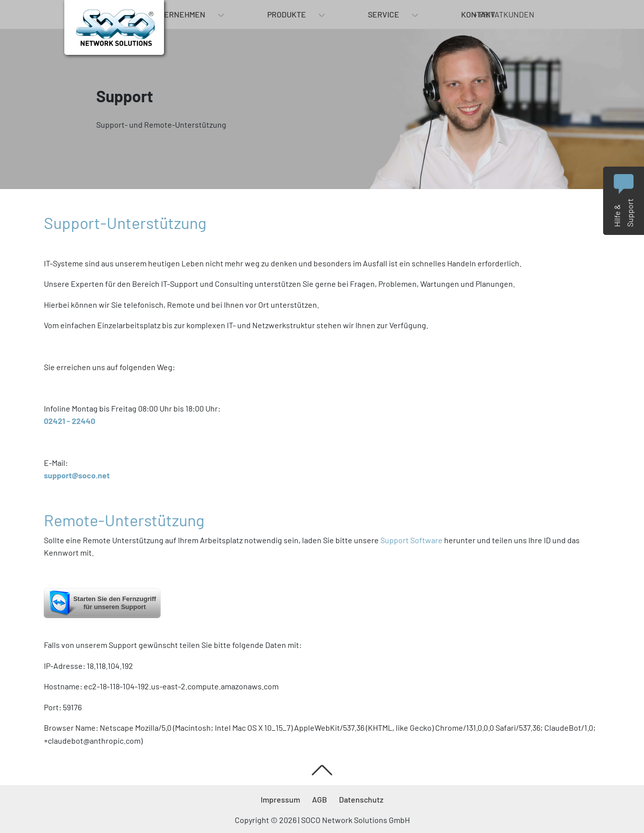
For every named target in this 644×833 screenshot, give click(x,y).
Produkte (287, 14)
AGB (320, 799)
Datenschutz (361, 799)
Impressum (280, 799)
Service (384, 14)
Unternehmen (177, 14)
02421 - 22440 (70, 421)
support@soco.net (77, 475)
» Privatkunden (504, 14)
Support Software (411, 540)
